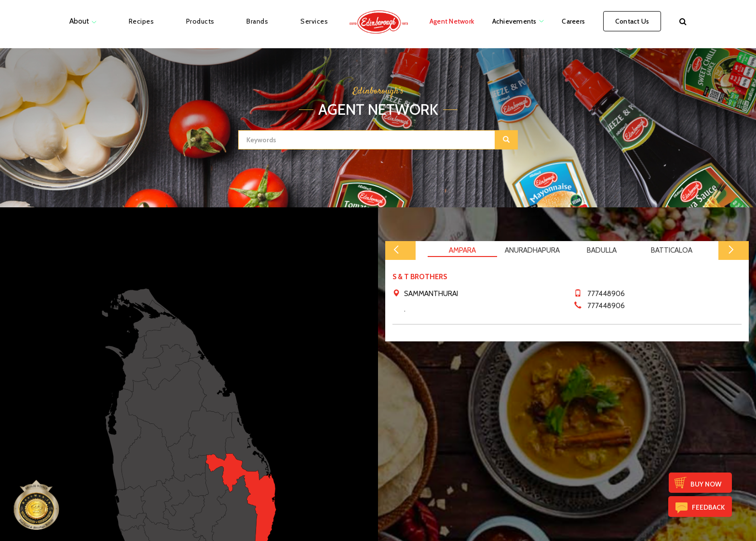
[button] (683, 21)
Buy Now (706, 484)
